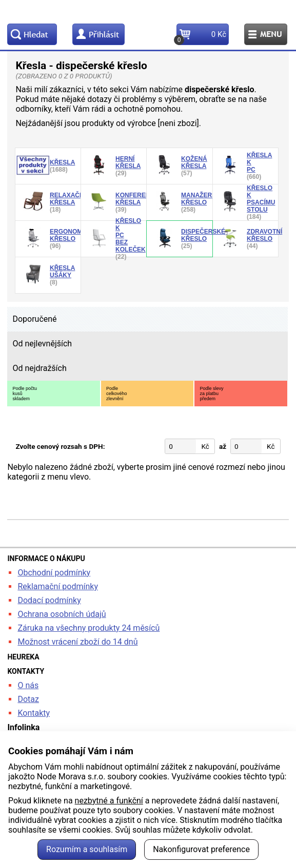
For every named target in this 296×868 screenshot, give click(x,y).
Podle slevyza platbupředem (211, 394)
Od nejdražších (39, 368)
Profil (98, 34)
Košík (201, 37)
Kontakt (150, 34)
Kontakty (34, 713)
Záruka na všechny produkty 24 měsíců (88, 628)
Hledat (32, 34)
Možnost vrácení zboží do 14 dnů (77, 642)
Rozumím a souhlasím (87, 849)
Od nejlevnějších (42, 344)
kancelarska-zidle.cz (148, 12)
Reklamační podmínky (58, 586)
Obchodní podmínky (54, 573)
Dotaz (28, 699)
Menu (266, 34)
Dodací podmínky (49, 600)
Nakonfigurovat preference (201, 849)
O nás (28, 685)
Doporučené (34, 319)
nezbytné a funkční (109, 801)
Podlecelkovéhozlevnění (117, 394)
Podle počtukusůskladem (25, 394)
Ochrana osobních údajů (62, 614)
